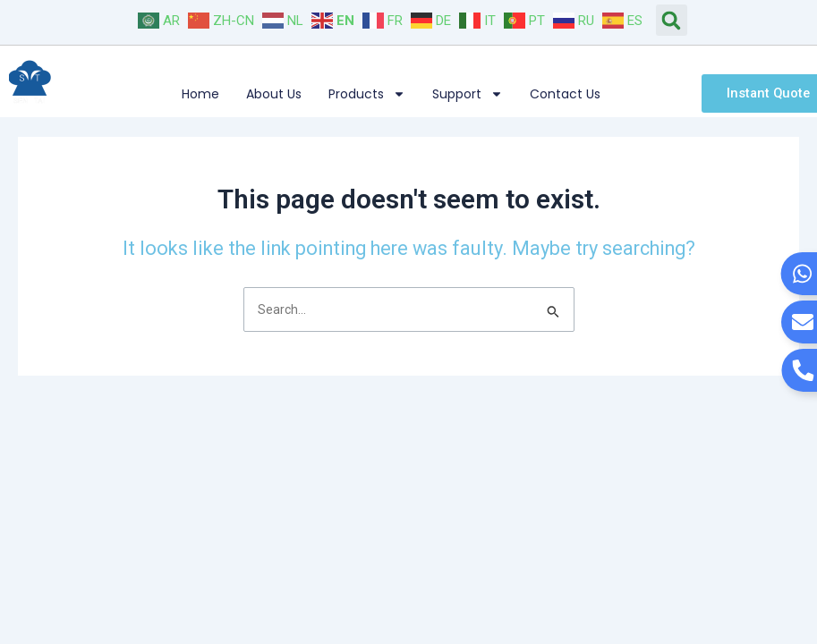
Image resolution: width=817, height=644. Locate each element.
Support (468, 94)
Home (200, 94)
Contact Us (565, 94)
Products (367, 94)
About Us (274, 94)
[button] (672, 20)
